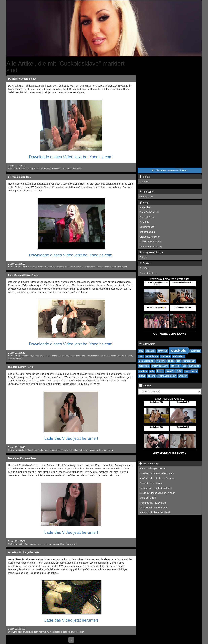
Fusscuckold (39, 356)
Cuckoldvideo (110, 267)
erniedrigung (146, 361)
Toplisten (146, 263)
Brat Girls (144, 268)
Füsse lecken (51, 356)
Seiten (144, 177)
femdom (161, 361)
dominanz (165, 356)
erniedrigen (179, 356)
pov (74, 169)
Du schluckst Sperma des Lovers (157, 473)
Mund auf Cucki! (148, 498)
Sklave (100, 267)
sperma (152, 376)
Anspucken (145, 207)
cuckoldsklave (54, 169)
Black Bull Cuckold (149, 212)
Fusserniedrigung (77, 356)
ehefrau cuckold (47, 450)
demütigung (152, 356)
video (22, 544)
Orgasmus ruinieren (150, 237)
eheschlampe (33, 450)
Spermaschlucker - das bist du (155, 512)
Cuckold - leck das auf (151, 483)
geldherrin (144, 366)
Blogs (144, 203)
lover (69, 169)
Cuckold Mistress (148, 273)
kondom (143, 371)
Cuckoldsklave (89, 267)
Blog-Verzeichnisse (151, 252)
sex (39, 544)
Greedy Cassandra (55, 267)
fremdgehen (189, 361)
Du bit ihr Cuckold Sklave (22, 79)
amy (141, 351)
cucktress (195, 351)
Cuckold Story (147, 217)
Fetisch (143, 257)
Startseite (144, 182)
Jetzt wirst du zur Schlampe (154, 508)
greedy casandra (160, 366)
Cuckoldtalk (122, 267)
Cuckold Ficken (106, 450)
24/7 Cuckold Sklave (19, 177)
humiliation (194, 366)
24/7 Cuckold (76, 267)
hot (184, 366)
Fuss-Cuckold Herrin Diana (23, 275)
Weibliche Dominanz (150, 242)
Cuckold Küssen (15, 359)
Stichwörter (147, 344)
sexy (194, 371)
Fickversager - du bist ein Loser (156, 488)
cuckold (43, 169)
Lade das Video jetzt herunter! (71, 438)
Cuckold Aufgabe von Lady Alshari (157, 493)
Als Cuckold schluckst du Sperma (157, 478)
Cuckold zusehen (125, 356)
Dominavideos (147, 227)
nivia (36, 169)
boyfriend (162, 351)
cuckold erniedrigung (78, 450)
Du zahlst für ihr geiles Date (24, 552)
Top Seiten (147, 192)
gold (74, 544)
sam (36, 632)
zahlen (22, 632)
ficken (71, 632)
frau (27, 544)
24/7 (67, 267)
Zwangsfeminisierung (150, 247)
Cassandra (41, 267)
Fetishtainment (26, 356)
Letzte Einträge (149, 464)
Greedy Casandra (27, 267)
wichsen (183, 376)
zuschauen (47, 544)
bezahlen (150, 351)
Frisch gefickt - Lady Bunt (153, 503)
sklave (142, 376)
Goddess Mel (146, 197)
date (65, 632)
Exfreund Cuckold (108, 356)
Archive (145, 385)
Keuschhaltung (147, 232)
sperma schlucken (167, 376)
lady (31, 169)
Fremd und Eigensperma (152, 468)
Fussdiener (63, 356)
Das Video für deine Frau (22, 458)
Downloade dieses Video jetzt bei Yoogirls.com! (71, 157)
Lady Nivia (24, 169)
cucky (81, 632)
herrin (63, 169)
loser (160, 371)
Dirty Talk (144, 222)
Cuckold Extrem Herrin (21, 367)
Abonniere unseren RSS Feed (170, 170)
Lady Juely (93, 450)
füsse (79, 169)
